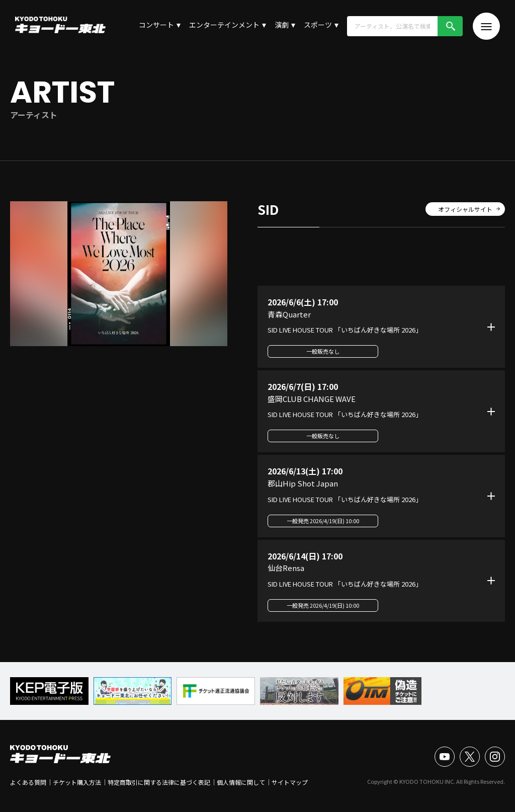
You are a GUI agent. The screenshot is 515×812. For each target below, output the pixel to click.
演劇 (282, 25)
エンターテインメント (224, 25)
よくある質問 (28, 782)
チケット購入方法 (77, 782)
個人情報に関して (241, 782)
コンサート (156, 25)
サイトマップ (290, 782)
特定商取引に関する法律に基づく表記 (159, 782)
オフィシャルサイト (465, 209)
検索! (450, 26)
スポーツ (318, 25)
